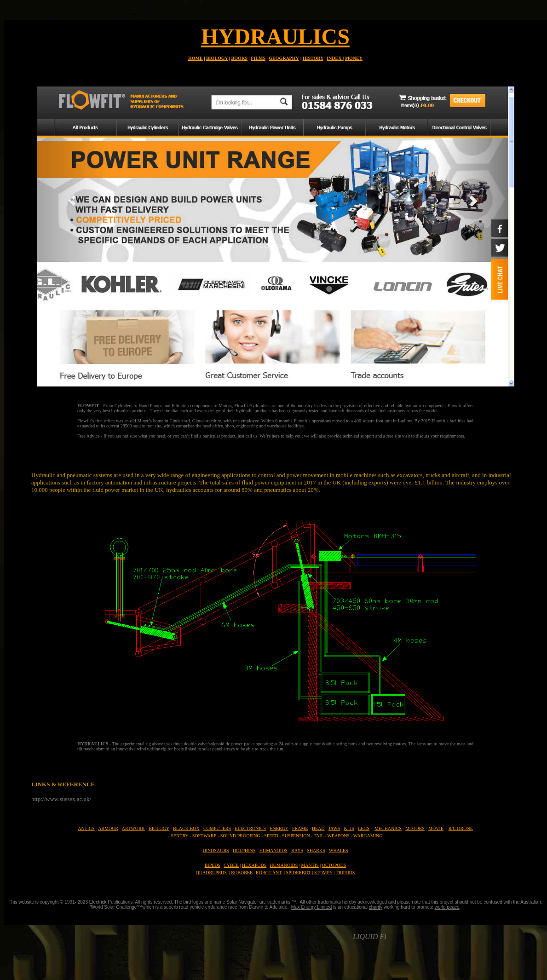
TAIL (319, 836)
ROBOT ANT (269, 873)
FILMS (258, 58)
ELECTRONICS (250, 828)
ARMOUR (108, 828)
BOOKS (240, 58)
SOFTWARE (204, 836)
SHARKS (316, 850)
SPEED (271, 836)
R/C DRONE (461, 828)
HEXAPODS (254, 865)
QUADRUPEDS (211, 873)
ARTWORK (133, 828)
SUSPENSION (296, 836)
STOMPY (323, 873)
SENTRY (179, 836)
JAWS (334, 828)
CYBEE (231, 865)
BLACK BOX (186, 828)
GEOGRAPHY (284, 58)
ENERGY (279, 828)
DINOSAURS (216, 850)
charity (376, 907)
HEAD (318, 828)
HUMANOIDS (273, 850)
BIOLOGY (217, 58)
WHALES (339, 850)
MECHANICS (388, 828)
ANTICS (86, 828)
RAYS (297, 850)
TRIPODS (345, 873)
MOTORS (415, 828)
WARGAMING (368, 836)
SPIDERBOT (299, 873)
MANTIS (310, 865)
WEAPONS (339, 836)
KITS (349, 828)
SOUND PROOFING (240, 836)
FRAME (300, 828)
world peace (447, 907)
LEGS (364, 828)
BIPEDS (213, 865)
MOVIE (436, 828)
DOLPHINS (244, 850)
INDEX (335, 58)
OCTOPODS (334, 865)
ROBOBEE (242, 873)
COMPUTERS (217, 828)
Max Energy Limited (311, 907)
